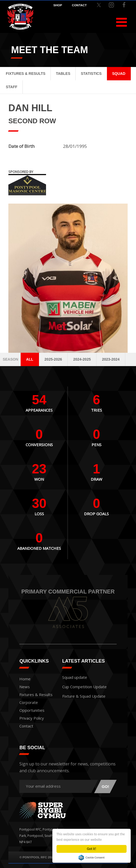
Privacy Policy (32, 718)
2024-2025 (82, 359)
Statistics (91, 74)
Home (25, 679)
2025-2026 (53, 359)
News (25, 687)
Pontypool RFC (20, 17)
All (30, 359)
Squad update (75, 677)
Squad (119, 74)
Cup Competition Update (84, 687)
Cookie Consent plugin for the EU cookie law (92, 858)
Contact (26, 726)
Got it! (91, 849)
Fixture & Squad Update (84, 696)
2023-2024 (111, 359)
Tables (63, 74)
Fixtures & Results (25, 74)
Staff (12, 87)
